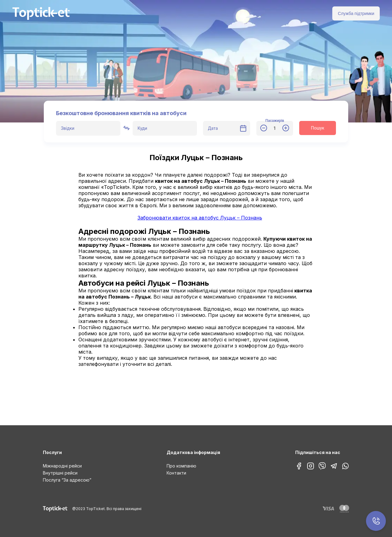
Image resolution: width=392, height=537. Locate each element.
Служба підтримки (356, 13)
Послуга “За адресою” (67, 480)
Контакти (176, 473)
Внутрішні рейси (60, 473)
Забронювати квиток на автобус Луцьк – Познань (200, 218)
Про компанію (181, 466)
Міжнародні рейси (62, 466)
